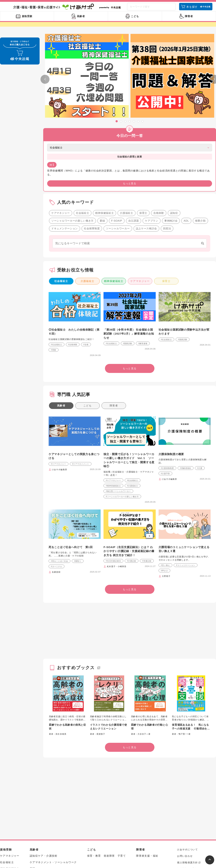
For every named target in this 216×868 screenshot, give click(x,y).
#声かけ (165, 510)
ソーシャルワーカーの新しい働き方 (72, 160)
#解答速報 (143, 283)
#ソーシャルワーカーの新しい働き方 (122, 436)
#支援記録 (147, 501)
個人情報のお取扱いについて (194, 808)
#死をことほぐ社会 (59, 501)
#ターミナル (57, 506)
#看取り (78, 501)
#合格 (86, 284)
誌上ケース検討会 (147, 168)
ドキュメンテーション (65, 168)
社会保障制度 (92, 168)
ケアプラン (152, 160)
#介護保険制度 (167, 408)
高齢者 (61, 345)
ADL (186, 160)
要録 (102, 160)
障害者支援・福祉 (147, 795)
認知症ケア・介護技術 (44, 795)
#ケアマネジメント (81, 403)
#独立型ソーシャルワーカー (118, 431)
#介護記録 (132, 501)
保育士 (143, 152)
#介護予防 (166, 413)
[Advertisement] (128, 571)
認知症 (174, 152)
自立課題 (134, 160)
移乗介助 (200, 160)
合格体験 (159, 152)
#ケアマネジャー (58, 403)
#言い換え (166, 505)
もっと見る (20, 143)
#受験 (54, 289)
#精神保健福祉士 (113, 425)
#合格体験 (73, 284)
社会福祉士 (83, 152)
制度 (32, 815)
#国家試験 (128, 283)
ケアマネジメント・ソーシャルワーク (53, 802)
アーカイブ (184, 821)
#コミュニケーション (186, 505)
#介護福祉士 (133, 425)
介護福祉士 (127, 152)
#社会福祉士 (57, 284)
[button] (117, 126)
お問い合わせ (185, 795)
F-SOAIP (117, 160)
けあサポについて (187, 789)
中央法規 (182, 815)
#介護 (200, 408)
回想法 (167, 168)
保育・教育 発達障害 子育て (107, 795)
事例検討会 (171, 160)
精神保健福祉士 (104, 152)
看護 (32, 808)
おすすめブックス (76, 607)
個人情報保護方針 (187, 802)
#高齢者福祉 (186, 408)
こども (87, 345)
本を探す (192, 9)
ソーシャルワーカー (118, 168)
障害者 (114, 345)
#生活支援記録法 (113, 501)
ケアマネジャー (61, 152)
